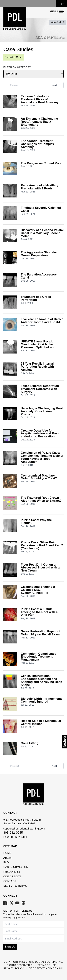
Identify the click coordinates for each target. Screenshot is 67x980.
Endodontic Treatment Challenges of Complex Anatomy (37, 144)
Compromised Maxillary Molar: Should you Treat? (39, 477)
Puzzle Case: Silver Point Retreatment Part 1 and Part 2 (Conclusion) (42, 546)
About (8, 858)
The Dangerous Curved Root (41, 163)
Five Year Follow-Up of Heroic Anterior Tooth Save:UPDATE (42, 321)
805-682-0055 (13, 833)
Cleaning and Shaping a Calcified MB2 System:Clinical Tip (38, 590)
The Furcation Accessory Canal (39, 276)
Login (61, 3)
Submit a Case (13, 57)
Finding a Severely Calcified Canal (41, 209)
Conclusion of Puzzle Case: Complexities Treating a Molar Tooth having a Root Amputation (42, 457)
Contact (10, 881)
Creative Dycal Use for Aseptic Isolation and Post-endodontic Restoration (40, 434)
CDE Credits (13, 876)
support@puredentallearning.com (24, 829)
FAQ (6, 862)
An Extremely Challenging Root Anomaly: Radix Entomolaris (39, 122)
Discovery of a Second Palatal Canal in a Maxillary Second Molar (42, 233)
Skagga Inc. (56, 968)
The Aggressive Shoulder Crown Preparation (39, 254)
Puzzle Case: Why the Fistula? (36, 522)
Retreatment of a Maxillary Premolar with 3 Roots (39, 187)
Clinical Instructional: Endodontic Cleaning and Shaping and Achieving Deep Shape (41, 681)
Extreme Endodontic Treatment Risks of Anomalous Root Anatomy (40, 100)
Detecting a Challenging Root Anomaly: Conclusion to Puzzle (42, 411)
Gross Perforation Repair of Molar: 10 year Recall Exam (40, 633)
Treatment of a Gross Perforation (36, 299)
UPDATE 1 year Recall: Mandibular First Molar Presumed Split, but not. (38, 345)
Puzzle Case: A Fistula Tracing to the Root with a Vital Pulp (39, 612)
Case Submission (16, 867)
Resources (12, 872)
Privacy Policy (13, 968)
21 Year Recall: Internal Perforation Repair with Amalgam (37, 367)
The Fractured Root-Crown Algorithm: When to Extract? (41, 499)
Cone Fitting (29, 743)
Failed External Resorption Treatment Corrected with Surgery (40, 389)
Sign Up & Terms (15, 886)
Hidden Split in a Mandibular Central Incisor (41, 723)
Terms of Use (47, 965)
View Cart (57, 22)
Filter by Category (17, 67)
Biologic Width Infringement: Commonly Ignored (41, 700)
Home (7, 853)
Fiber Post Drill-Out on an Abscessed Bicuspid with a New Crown (40, 568)
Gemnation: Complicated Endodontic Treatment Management (39, 657)
